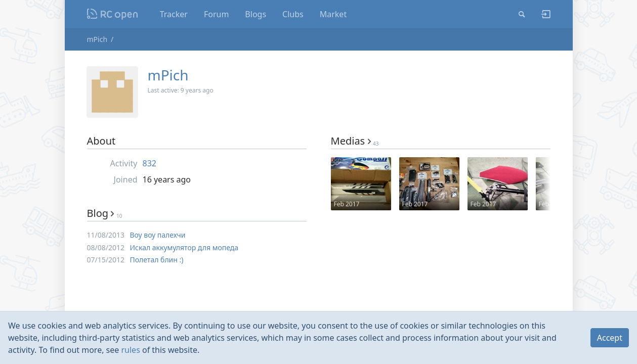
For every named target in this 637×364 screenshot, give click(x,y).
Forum (216, 14)
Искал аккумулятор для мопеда (184, 247)
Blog (105, 213)
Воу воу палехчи (158, 235)
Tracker (174, 14)
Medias (355, 141)
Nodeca (113, 14)
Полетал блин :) (157, 260)
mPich (97, 39)
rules (130, 350)
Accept (610, 338)
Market (333, 14)
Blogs (256, 14)
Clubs (293, 14)
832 (150, 163)
